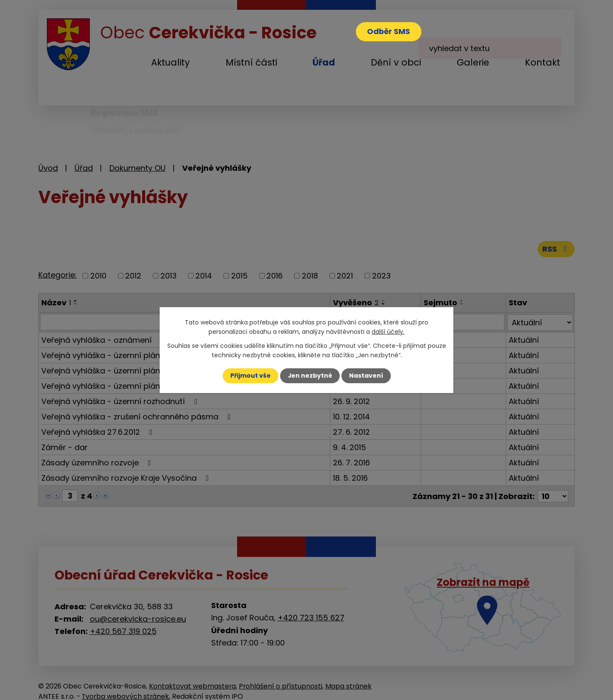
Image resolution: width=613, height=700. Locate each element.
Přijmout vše (250, 376)
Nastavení (366, 376)
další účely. (388, 332)
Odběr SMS (389, 32)
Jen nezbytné (310, 376)
